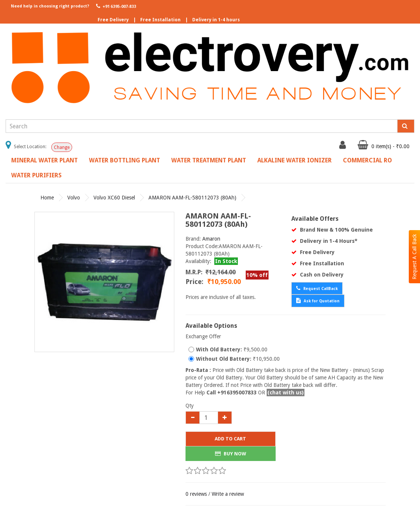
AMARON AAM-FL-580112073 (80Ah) (192, 198)
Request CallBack (317, 288)
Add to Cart (230, 439)
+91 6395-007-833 (115, 6)
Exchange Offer (203, 336)
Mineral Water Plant (45, 160)
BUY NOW (231, 454)
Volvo (74, 198)
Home (47, 198)
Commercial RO (367, 160)
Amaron (211, 239)
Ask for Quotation (318, 300)
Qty (190, 406)
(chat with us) (286, 393)
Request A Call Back (414, 257)
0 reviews (196, 494)
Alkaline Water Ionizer (295, 160)
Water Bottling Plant (125, 160)
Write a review (228, 494)
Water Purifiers (36, 175)
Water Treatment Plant (209, 160)
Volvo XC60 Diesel (114, 198)
